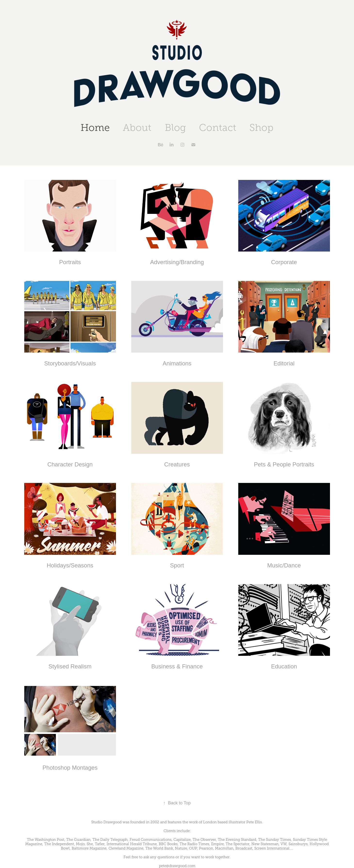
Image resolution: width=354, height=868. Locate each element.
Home (95, 128)
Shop (261, 128)
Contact (218, 128)
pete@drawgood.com (177, 866)
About (137, 128)
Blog (175, 128)
